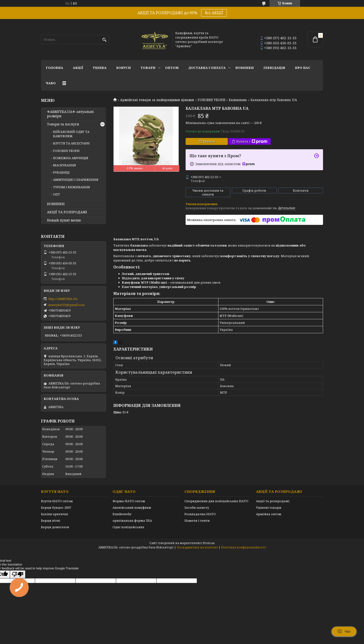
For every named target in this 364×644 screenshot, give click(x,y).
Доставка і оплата (207, 68)
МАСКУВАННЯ (64, 165)
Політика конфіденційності (243, 547)
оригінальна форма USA (132, 520)
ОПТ (57, 194)
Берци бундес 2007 (56, 507)
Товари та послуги (63, 124)
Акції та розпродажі (273, 501)
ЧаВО (51, 83)
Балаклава (238, 100)
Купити (209, 141)
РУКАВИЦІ (61, 172)
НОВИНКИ (245, 68)
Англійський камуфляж (132, 507)
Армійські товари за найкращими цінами (157, 100)
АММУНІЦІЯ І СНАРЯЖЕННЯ (76, 180)
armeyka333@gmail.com (66, 305)
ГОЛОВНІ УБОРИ (212, 100)
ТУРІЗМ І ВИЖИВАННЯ (71, 187)
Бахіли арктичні (55, 514)
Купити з (252, 141)
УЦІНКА (100, 68)
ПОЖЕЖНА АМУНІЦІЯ (71, 158)
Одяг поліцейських (128, 527)
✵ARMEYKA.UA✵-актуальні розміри (70, 114)
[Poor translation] (18, 574)
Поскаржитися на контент (197, 547)
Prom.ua (209, 543)
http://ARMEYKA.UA (63, 299)
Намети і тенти (197, 520)
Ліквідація (274, 68)
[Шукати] (104, 40)
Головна (54, 68)
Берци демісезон (55, 527)
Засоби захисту (197, 507)
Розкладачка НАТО (200, 514)
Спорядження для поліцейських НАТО (216, 501)
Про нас (303, 68)
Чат (344, 631)
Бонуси (124, 68)
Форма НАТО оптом (129, 501)
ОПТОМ (172, 68)
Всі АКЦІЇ (214, 13)
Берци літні (51, 520)
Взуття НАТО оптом (57, 501)
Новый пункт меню (64, 220)
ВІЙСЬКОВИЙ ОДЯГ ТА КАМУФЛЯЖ (71, 134)
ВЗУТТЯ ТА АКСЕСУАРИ (71, 143)
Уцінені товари (269, 507)
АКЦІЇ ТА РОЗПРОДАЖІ (67, 212)
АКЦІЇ (78, 68)
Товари (148, 68)
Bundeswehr (122, 514)
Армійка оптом (269, 514)
